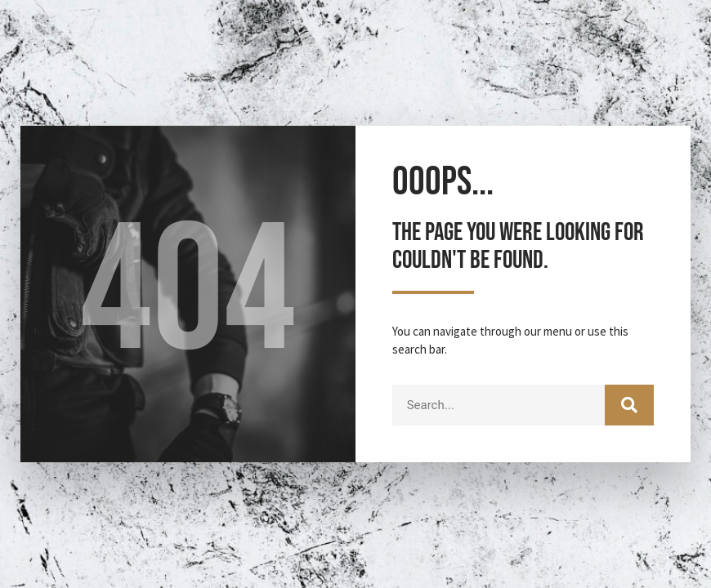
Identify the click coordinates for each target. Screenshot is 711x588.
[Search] (629, 405)
